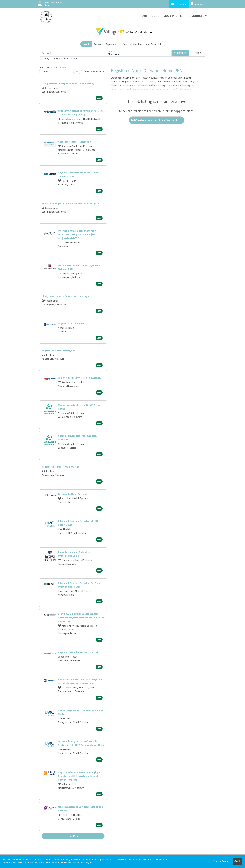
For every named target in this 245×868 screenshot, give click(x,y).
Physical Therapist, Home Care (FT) (78, 652)
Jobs (156, 16)
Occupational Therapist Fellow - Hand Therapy (68, 84)
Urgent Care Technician (71, 323)
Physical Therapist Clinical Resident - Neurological (70, 203)
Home (144, 16)
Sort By (45, 72)
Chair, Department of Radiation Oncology (65, 296)
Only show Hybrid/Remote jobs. (61, 58)
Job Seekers (179, 4)
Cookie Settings (222, 861)
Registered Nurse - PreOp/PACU (59, 351)
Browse (98, 44)
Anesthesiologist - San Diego (74, 142)
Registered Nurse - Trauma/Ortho (61, 467)
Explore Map (112, 44)
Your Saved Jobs (154, 44)
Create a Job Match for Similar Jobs (157, 120)
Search (86, 44)
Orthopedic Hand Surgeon (73, 494)
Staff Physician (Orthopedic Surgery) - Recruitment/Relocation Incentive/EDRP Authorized (81, 618)
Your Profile (174, 16)
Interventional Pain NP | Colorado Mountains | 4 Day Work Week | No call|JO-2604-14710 (77, 234)
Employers (198, 4)
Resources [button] (196, 16)
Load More (73, 836)
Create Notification (94, 72)
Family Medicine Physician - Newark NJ (80, 378)
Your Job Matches (133, 44)
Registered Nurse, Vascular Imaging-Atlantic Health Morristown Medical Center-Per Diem (79, 776)
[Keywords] (73, 53)
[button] (197, 53)
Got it (237, 861)
